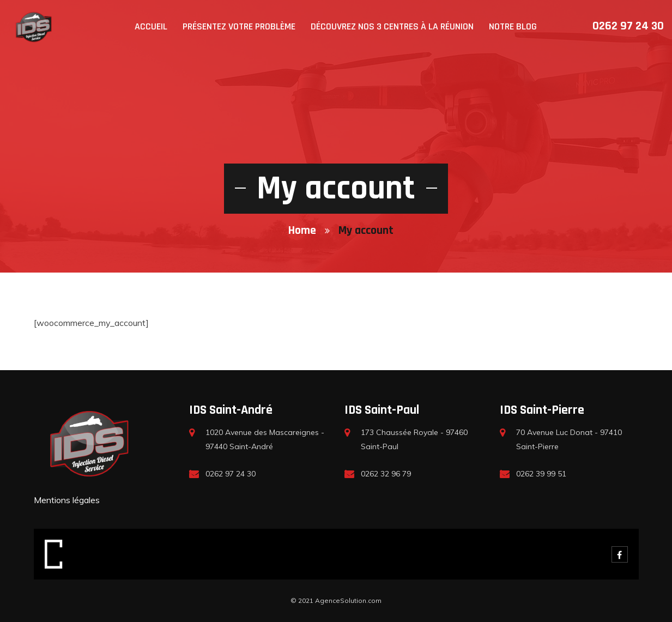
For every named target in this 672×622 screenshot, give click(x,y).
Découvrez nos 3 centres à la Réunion (392, 26)
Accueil (151, 26)
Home (302, 231)
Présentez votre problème (239, 26)
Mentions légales (67, 500)
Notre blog (513, 26)
